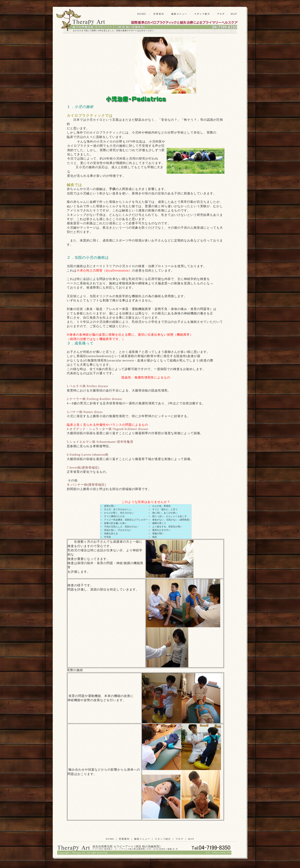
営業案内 (124, 839)
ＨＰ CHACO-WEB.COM (218, 853)
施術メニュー (142, 839)
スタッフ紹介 (163, 839)
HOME (110, 839)
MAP (191, 839)
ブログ (179, 839)
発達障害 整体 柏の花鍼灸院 (80, 20)
